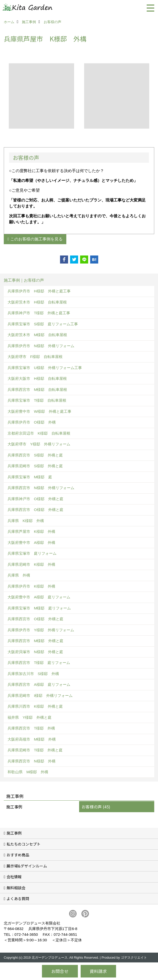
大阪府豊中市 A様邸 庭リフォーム (39, 597)
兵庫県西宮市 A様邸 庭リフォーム (39, 684)
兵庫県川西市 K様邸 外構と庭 (35, 706)
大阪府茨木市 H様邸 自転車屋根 (37, 302)
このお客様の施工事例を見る (36, 239)
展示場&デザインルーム (27, 866)
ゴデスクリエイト (134, 958)
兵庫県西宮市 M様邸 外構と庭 (36, 641)
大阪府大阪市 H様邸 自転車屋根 (37, 378)
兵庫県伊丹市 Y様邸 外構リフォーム (41, 630)
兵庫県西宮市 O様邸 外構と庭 (35, 510)
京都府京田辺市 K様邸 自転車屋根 (39, 433)
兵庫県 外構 (19, 575)
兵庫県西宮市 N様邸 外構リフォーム (41, 488)
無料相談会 (16, 888)
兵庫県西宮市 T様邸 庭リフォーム (39, 663)
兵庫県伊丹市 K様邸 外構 (31, 586)
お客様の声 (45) (96, 807)
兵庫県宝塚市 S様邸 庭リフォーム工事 (43, 324)
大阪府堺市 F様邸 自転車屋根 (35, 357)
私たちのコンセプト (23, 844)
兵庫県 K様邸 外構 (26, 521)
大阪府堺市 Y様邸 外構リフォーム (39, 444)
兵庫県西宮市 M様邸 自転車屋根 (37, 390)
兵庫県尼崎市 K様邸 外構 (31, 564)
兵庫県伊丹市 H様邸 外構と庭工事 (39, 291)
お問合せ (60, 971)
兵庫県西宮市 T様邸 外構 (31, 728)
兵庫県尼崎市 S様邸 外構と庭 (35, 466)
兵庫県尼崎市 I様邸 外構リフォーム (40, 695)
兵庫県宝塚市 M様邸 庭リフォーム (39, 608)
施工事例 (14, 807)
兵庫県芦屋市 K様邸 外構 (31, 531)
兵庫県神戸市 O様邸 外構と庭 (35, 499)
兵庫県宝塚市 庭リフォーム (32, 553)
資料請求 (98, 971)
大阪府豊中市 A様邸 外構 (31, 543)
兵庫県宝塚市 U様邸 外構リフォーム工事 (45, 368)
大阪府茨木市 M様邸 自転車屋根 (37, 335)
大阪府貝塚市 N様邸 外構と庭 (35, 652)
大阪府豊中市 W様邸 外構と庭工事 (39, 411)
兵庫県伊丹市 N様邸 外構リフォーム (41, 346)
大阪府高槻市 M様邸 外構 (32, 739)
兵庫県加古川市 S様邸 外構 (33, 674)
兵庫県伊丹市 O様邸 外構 (32, 422)
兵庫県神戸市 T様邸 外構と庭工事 (39, 313)
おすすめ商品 (18, 855)
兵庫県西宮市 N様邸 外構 (32, 761)
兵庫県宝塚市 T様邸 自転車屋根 (37, 400)
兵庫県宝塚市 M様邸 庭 (30, 477)
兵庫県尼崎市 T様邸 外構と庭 (35, 750)
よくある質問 (18, 898)
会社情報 (14, 877)
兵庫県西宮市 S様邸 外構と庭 (35, 455)
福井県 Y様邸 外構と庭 (30, 717)
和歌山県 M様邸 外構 (28, 772)
